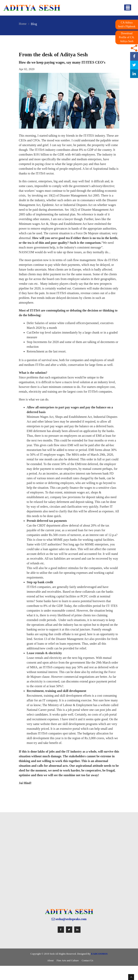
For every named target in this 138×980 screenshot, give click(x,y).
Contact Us (87, 960)
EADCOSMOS (99, 954)
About (50, 960)
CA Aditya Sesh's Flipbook (127, 25)
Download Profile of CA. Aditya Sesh (127, 37)
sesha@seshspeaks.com (69, 919)
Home (23, 24)
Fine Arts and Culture (68, 960)
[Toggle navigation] (128, 7)
